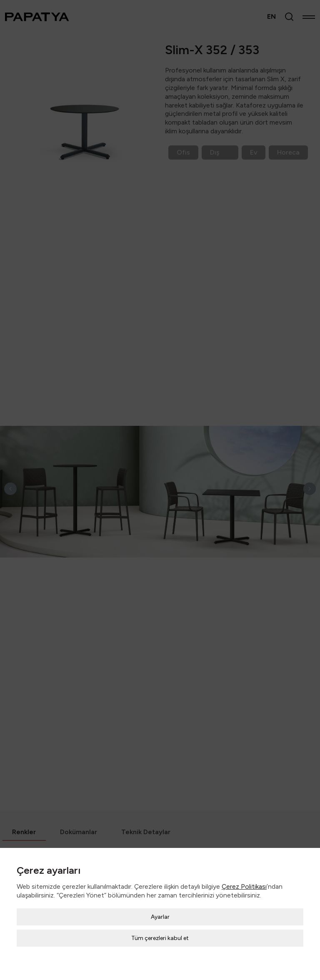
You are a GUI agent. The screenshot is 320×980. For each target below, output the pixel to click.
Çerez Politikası (244, 881)
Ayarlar (160, 911)
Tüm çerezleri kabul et (160, 932)
